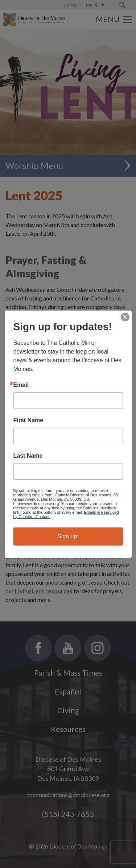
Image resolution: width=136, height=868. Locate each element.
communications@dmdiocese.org (68, 795)
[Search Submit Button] (122, 5)
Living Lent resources (60, 367)
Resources (68, 729)
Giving (68, 710)
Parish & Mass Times (68, 673)
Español (68, 691)
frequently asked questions (65, 496)
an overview (71, 481)
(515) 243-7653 (68, 814)
